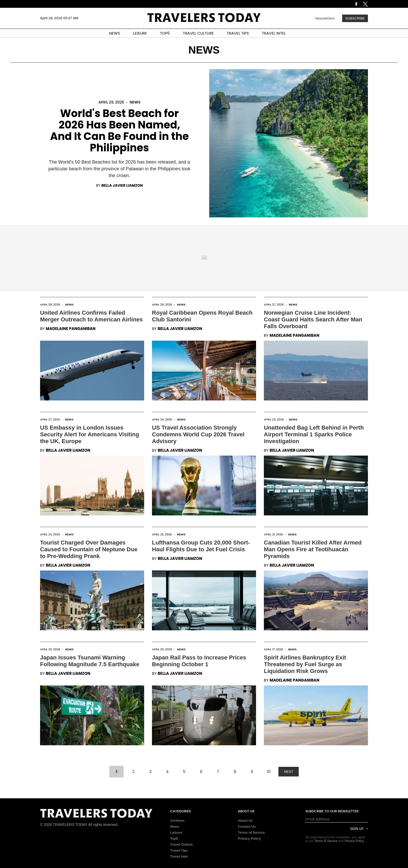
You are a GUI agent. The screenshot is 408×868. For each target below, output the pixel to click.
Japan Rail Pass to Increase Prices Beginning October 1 (199, 661)
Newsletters (325, 18)
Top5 (174, 838)
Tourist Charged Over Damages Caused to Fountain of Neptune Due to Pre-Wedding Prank (89, 549)
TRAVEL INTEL (274, 33)
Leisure (176, 833)
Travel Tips (179, 850)
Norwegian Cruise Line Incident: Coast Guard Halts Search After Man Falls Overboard (313, 319)
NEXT (289, 772)
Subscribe (355, 18)
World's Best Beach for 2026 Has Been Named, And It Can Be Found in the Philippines (119, 131)
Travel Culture (181, 844)
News (135, 102)
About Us (245, 821)
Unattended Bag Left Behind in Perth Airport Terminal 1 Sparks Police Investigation (314, 434)
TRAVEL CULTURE (198, 33)
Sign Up (357, 829)
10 (269, 772)
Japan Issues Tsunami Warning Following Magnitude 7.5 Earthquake (90, 661)
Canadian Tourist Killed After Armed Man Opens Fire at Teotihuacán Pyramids (313, 549)
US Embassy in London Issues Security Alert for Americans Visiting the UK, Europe (90, 434)
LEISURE (140, 33)
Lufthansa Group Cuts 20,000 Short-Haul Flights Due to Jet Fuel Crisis (201, 546)
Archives (177, 821)
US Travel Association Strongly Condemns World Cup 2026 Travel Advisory (198, 434)
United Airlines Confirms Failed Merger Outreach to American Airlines (91, 316)
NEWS (114, 33)
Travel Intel (179, 856)
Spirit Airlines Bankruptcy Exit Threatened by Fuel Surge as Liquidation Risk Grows (305, 664)
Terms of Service (251, 833)
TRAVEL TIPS (238, 33)
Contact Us (247, 827)
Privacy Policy (249, 838)
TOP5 (165, 33)
